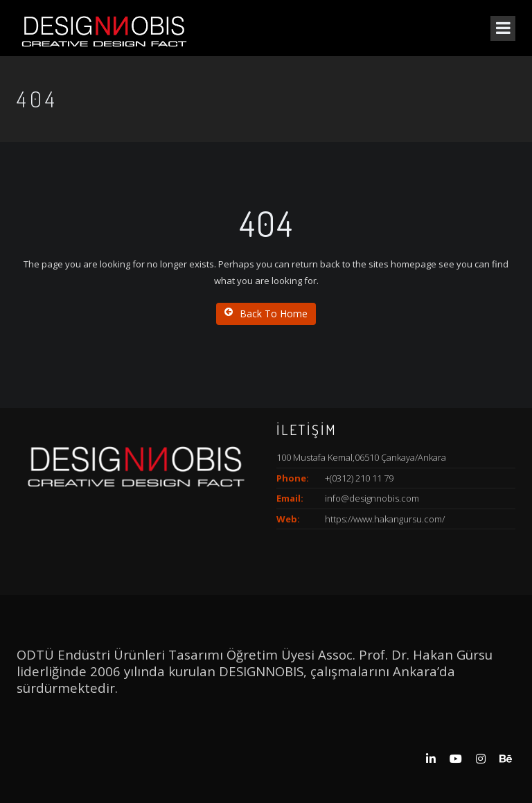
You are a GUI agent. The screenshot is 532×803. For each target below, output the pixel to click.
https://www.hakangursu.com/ (385, 519)
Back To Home (266, 314)
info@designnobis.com (372, 498)
